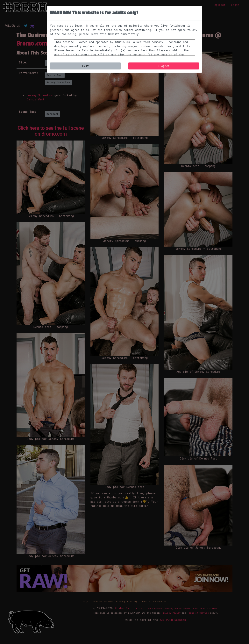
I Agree (164, 66)
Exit (85, 66)
